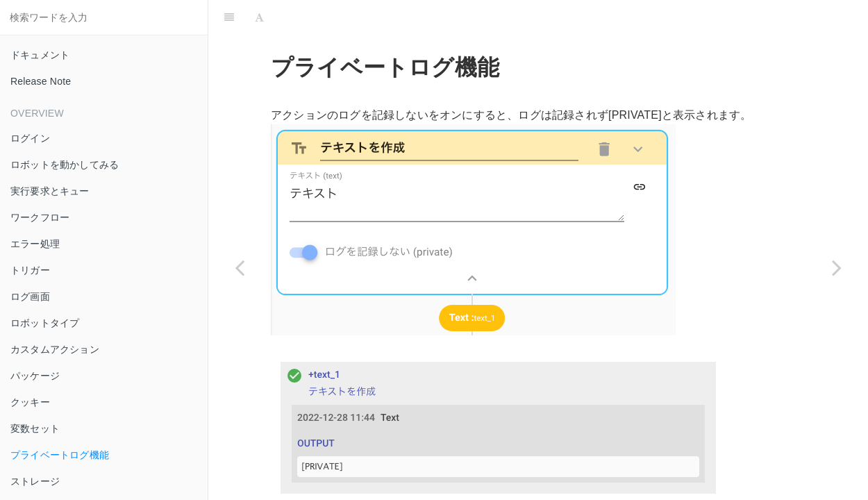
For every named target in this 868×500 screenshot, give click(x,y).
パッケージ (35, 376)
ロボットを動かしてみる (65, 165)
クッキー (30, 402)
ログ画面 (30, 297)
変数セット (35, 428)
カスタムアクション (55, 349)
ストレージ (35, 481)
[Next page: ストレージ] (837, 267)
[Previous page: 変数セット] (240, 267)
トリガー (30, 270)
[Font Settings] (259, 17)
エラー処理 (35, 244)
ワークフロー (40, 217)
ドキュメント (40, 55)
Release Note (41, 81)
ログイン (30, 138)
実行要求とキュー (50, 191)
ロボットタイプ (45, 323)
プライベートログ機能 (60, 455)
